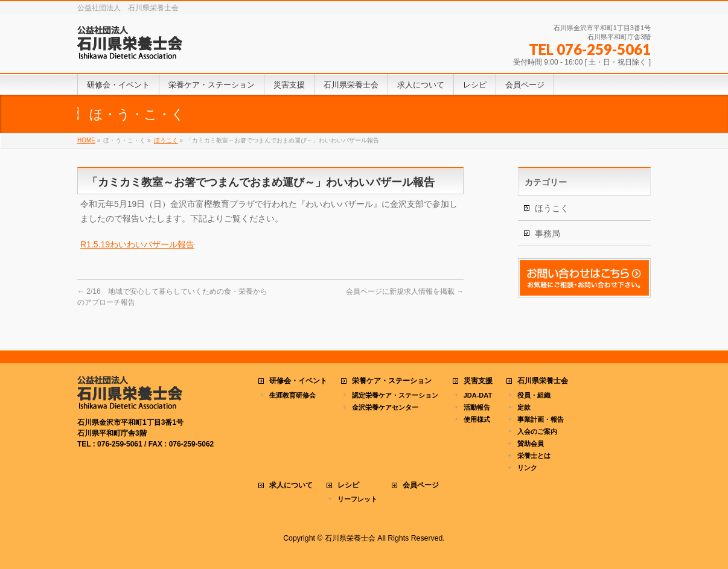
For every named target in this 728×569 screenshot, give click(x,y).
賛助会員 (531, 443)
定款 (524, 407)
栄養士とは (534, 456)
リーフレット (357, 499)
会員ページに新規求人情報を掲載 (405, 291)
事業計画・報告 (541, 419)
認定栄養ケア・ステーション (395, 395)
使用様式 (477, 419)
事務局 (548, 234)
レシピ (348, 485)
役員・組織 (534, 395)
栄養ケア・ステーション (392, 381)
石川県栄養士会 (543, 381)
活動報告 (477, 407)
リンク (527, 468)
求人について (291, 485)
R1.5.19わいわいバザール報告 (137, 244)
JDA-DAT (478, 395)
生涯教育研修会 (292, 395)
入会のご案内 (537, 431)
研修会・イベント (298, 381)
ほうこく (552, 208)
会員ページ (421, 485)
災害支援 (478, 381)
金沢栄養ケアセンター (385, 407)
